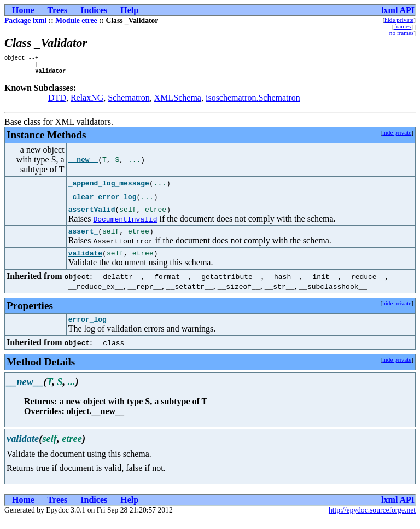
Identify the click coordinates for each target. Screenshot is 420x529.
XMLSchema (178, 101)
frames (402, 26)
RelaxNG (87, 101)
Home (23, 10)
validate (85, 261)
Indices (94, 10)
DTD (57, 101)
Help (129, 10)
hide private (399, 20)
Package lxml (25, 21)
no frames (401, 33)
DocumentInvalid (125, 224)
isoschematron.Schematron (253, 101)
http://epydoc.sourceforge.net (372, 520)
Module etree (76, 21)
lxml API (398, 10)
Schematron (129, 101)
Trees (58, 10)
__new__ (83, 163)
